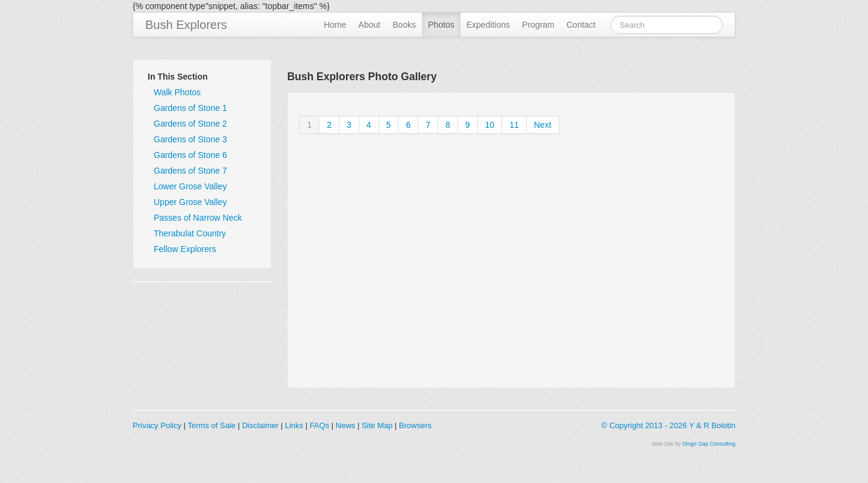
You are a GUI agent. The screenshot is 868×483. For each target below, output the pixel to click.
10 (490, 125)
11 (514, 125)
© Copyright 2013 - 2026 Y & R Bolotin (668, 425)
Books (404, 25)
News (346, 425)
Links (294, 425)
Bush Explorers (186, 25)
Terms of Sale (211, 425)
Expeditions (488, 25)
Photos (441, 25)
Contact (581, 25)
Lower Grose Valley (190, 186)
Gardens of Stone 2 (190, 124)
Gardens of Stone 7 (190, 171)
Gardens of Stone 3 (190, 139)
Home (335, 25)
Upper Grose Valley (190, 202)
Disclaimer (260, 425)
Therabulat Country (190, 233)
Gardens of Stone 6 (190, 155)
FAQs (320, 425)
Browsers (415, 425)
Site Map (377, 425)
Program (538, 25)
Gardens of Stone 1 (190, 108)
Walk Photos (177, 92)
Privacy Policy (157, 425)
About (370, 25)
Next (543, 125)
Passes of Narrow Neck (198, 218)
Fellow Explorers (185, 249)
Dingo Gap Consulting (709, 444)
